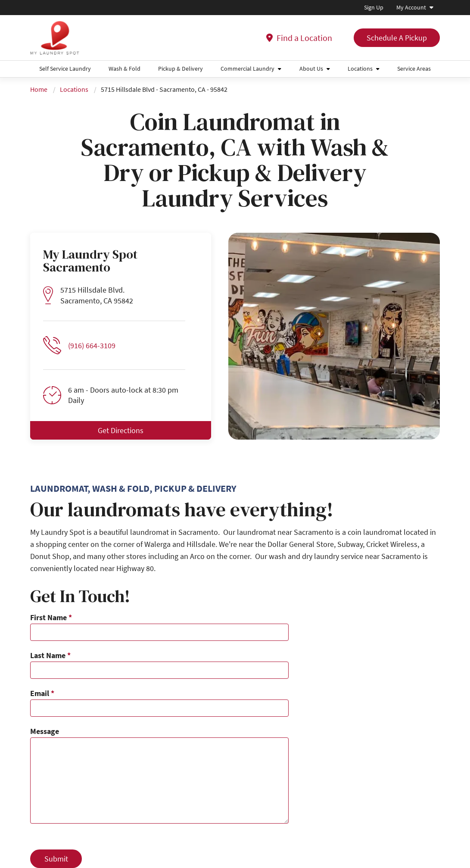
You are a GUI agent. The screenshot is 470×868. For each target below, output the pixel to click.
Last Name (50, 655)
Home (39, 89)
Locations (360, 69)
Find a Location (299, 38)
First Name (51, 617)
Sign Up (374, 7)
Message (45, 731)
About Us (311, 69)
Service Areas (414, 69)
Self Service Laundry (65, 69)
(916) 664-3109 (92, 345)
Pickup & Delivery (181, 69)
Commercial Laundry (247, 69)
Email (42, 693)
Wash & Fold (125, 69)
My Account (411, 7)
